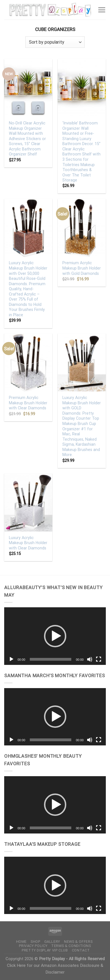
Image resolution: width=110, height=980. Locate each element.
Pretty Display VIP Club (45, 950)
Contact (81, 950)
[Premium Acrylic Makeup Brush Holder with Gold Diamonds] (82, 228)
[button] (55, 636)
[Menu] (102, 10)
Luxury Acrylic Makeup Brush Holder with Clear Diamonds (28, 543)
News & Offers (78, 942)
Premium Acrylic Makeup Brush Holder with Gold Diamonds (82, 268)
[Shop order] (55, 42)
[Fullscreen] (99, 659)
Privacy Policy (33, 946)
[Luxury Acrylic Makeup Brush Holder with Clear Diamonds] (28, 502)
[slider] (51, 659)
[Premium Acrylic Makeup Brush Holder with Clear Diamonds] (28, 363)
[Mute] (90, 659)
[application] (55, 636)
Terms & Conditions (71, 946)
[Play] (11, 659)
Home (22, 942)
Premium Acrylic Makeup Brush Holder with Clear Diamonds (28, 403)
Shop (36, 942)
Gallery (52, 942)
